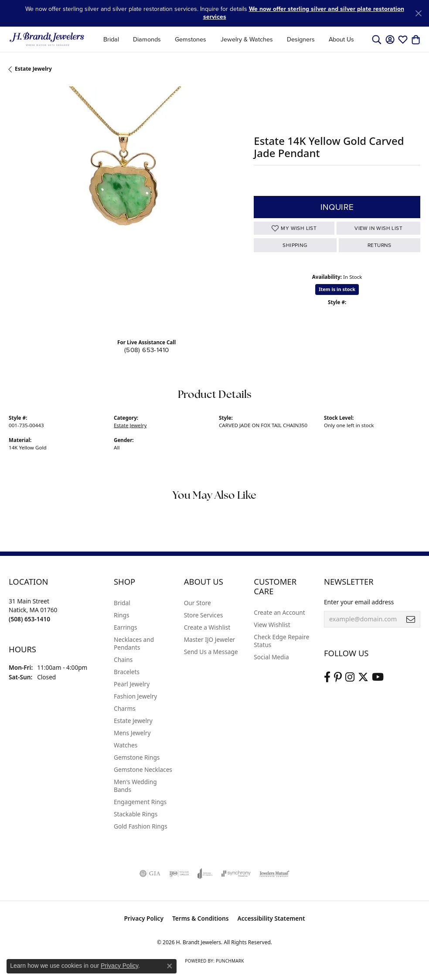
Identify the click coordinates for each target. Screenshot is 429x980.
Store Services (204, 615)
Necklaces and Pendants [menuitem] (134, 643)
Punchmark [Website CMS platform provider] (230, 961)
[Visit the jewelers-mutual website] (274, 874)
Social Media (271, 657)
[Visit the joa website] (205, 874)
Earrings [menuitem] (126, 627)
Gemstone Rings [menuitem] (137, 757)
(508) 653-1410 (147, 350)
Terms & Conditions (201, 918)
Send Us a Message (211, 652)
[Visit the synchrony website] (236, 874)
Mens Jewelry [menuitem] (132, 733)
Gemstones (191, 39)
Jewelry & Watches (247, 39)
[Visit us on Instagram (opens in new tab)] (350, 677)
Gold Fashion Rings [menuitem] (141, 826)
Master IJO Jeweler (210, 639)
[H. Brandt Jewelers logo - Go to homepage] (47, 39)
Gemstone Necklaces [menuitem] (143, 769)
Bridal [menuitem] (122, 603)
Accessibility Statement (271, 918)
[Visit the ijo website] (179, 874)
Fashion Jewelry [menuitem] (135, 696)
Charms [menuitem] (125, 708)
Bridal (111, 39)
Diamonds (147, 39)
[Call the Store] (29, 619)
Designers (301, 39)
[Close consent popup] (170, 966)
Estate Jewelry (33, 69)
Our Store (197, 603)
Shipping (295, 245)
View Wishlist (272, 625)
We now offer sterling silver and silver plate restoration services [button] (304, 13)
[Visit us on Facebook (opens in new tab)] (327, 677)
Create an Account (279, 612)
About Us (341, 39)
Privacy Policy (144, 918)
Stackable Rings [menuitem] (136, 814)
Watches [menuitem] (126, 745)
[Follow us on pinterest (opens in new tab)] (338, 677)
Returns (380, 245)
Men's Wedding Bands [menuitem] (135, 786)
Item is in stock (337, 289)
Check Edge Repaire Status (281, 641)
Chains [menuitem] (123, 660)
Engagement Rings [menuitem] (140, 802)
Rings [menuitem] (121, 615)
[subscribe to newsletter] (411, 619)
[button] (377, 39)
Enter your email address (359, 602)
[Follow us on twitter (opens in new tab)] (363, 677)
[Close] (418, 13)
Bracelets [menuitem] (127, 672)
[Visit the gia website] (150, 874)
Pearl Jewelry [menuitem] (132, 684)
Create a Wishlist (207, 627)
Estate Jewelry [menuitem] (133, 721)
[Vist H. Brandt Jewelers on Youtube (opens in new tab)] (378, 677)
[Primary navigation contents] (229, 39)
